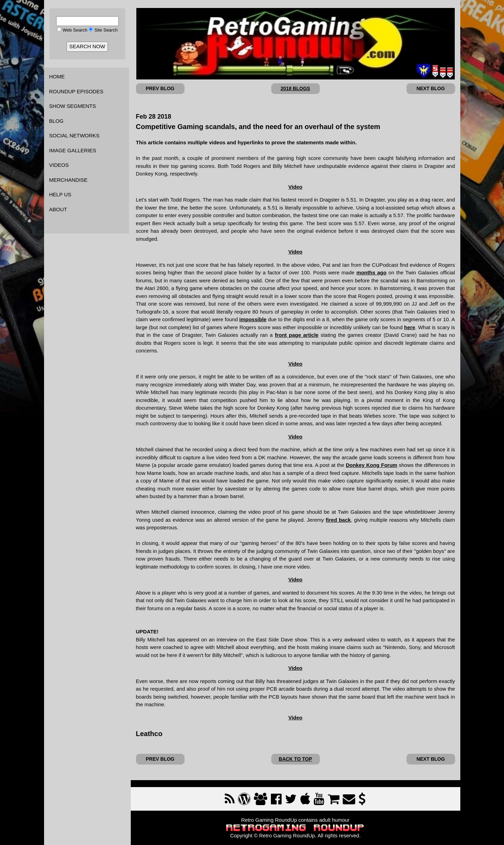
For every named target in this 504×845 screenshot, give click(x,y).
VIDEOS (59, 165)
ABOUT (58, 209)
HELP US (60, 194)
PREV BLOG (160, 88)
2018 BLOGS (295, 88)
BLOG (57, 121)
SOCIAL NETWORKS (74, 135)
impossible (253, 319)
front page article (297, 335)
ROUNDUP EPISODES (76, 91)
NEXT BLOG (431, 88)
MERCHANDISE (69, 180)
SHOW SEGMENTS (73, 106)
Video (295, 187)
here (410, 327)
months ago (372, 272)
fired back (338, 520)
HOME (57, 76)
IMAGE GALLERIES (73, 150)
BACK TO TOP (296, 759)
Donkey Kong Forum (371, 465)
